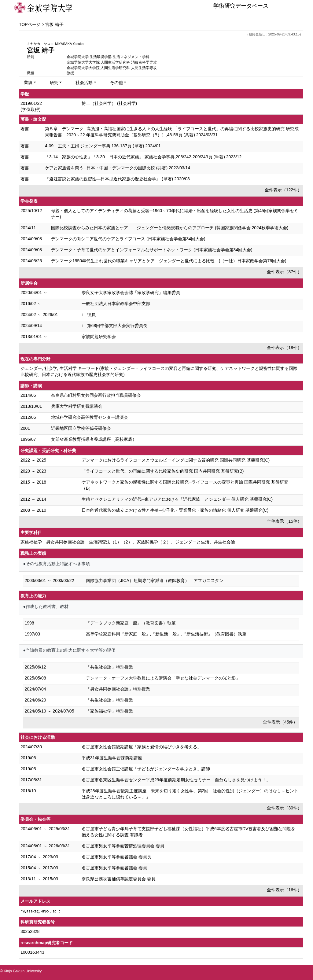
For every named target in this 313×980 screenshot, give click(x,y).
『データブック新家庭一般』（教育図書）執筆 (131, 623)
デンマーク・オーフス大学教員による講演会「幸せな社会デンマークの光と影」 (163, 678)
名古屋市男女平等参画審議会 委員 (114, 868)
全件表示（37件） (284, 272)
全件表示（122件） (283, 190)
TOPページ (30, 24)
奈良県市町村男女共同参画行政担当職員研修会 (96, 395)
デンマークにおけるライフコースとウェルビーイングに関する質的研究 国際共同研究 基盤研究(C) (176, 460)
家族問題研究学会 (99, 337)
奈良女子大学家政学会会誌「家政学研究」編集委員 (131, 293)
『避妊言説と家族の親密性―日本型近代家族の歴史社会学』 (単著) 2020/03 (117, 179)
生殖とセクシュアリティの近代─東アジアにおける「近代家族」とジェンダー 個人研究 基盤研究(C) (177, 499)
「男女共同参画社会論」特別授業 (118, 689)
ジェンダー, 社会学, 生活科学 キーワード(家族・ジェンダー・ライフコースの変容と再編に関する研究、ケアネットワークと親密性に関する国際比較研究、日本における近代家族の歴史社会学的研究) (159, 371)
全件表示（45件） (280, 722)
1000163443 (32, 952)
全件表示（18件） (284, 348)
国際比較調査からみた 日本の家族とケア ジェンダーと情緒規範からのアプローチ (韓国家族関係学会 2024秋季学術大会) (170, 228)
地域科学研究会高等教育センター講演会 (90, 417)
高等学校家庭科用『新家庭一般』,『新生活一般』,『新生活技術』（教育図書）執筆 (166, 634)
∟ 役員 (89, 315)
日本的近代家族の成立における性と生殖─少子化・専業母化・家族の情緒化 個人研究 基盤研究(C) (175, 510)
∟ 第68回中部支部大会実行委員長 (114, 326)
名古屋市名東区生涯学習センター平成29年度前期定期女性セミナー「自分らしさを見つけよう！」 (176, 780)
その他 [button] (116, 83)
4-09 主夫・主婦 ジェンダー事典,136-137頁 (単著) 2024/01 (103, 146)
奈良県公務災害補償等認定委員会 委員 (119, 879)
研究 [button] (54, 83)
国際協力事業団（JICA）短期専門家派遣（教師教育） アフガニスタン (155, 580)
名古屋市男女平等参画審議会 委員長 (116, 857)
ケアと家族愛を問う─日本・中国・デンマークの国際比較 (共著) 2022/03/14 (118, 168)
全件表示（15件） (284, 521)
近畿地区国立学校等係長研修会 (81, 428)
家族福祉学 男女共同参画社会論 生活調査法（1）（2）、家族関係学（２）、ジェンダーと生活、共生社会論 (128, 542)
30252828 (30, 931)
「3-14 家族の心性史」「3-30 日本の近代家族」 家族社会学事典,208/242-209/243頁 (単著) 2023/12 (143, 157)
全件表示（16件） (284, 890)
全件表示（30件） (284, 808)
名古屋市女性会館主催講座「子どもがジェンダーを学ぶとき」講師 (146, 769)
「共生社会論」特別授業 (109, 667)
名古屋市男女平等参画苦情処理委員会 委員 (123, 846)
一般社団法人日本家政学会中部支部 (116, 304)
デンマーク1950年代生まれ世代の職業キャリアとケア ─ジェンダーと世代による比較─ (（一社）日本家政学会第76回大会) (169, 261)
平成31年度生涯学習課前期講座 (112, 758)
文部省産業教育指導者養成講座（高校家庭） (94, 439)
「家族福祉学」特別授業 (109, 711)
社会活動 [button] (84, 83)
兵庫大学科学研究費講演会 (77, 406)
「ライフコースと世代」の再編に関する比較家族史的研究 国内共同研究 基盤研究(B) (163, 471)
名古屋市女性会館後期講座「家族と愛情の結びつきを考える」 (142, 747)
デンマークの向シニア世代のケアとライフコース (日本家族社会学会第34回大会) (128, 239)
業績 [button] (28, 83)
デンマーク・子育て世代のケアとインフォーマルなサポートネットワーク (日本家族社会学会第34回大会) (152, 250)
